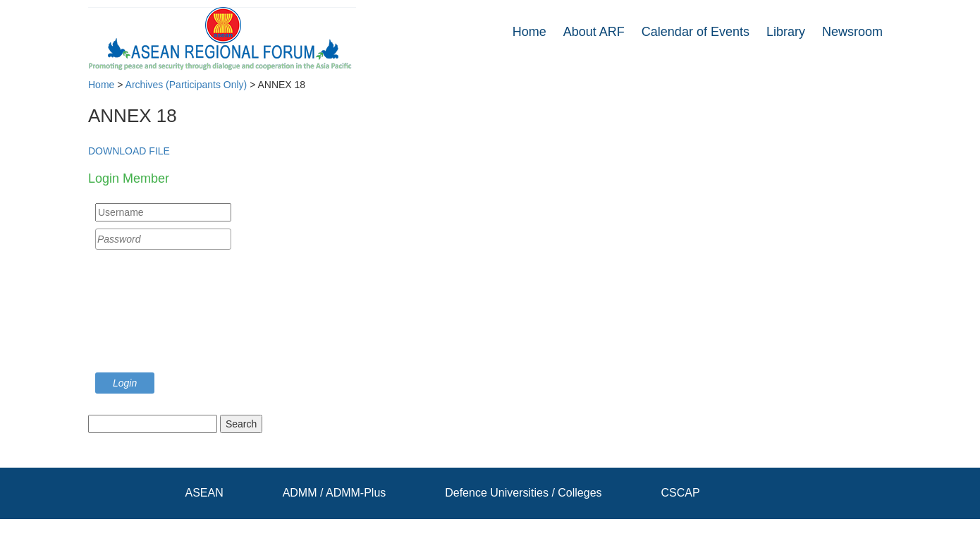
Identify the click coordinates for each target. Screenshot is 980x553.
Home (529, 32)
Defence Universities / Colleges (523, 493)
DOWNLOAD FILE (129, 151)
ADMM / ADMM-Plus (335, 493)
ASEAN (204, 493)
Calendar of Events (696, 32)
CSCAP (680, 493)
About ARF (594, 32)
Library (786, 32)
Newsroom (852, 32)
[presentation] (153, 315)
